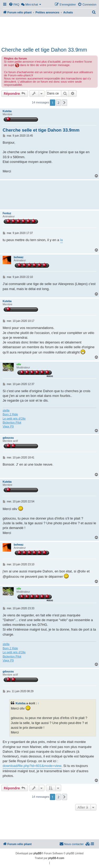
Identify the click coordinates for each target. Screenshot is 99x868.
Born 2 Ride (10, 414)
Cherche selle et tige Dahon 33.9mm (44, 50)
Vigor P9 (8, 426)
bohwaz (19, 257)
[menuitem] (14, 4)
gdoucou (8, 438)
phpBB (37, 853)
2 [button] (58, 103)
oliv (19, 364)
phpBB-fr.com (56, 858)
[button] (64, 103)
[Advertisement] (49, 31)
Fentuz (7, 213)
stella (6, 410)
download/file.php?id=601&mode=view (32, 766)
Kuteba (7, 111)
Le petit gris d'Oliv (14, 418)
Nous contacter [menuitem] (72, 844)
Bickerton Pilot (12, 422)
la (62, 240)
